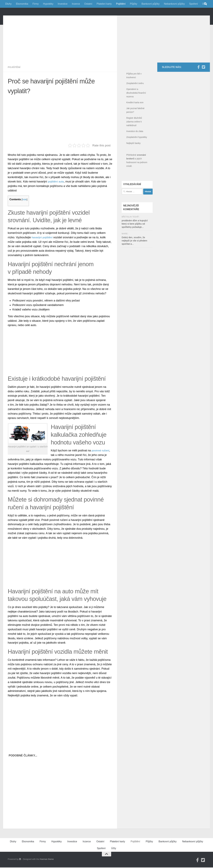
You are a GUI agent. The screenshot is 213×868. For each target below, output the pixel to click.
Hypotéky (48, 4)
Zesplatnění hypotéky (137, 151)
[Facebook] (198, 81)
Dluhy (8, 4)
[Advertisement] (62, 51)
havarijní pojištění (42, 251)
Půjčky (134, 4)
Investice (63, 4)
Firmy (36, 4)
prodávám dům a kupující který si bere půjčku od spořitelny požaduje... (135, 238)
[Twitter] (203, 81)
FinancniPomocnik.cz (40, 18)
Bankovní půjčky (151, 4)
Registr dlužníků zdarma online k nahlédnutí (134, 136)
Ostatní (88, 4)
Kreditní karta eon (135, 116)
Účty (114, 862)
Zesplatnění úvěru (135, 97)
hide (25, 213)
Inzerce (76, 4)
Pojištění (121, 4)
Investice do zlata (135, 145)
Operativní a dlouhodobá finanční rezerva (136, 107)
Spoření (193, 4)
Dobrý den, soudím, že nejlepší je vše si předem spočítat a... (134, 254)
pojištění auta (56, 195)
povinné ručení (101, 464)
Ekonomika (22, 4)
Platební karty (104, 4)
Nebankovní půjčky (174, 4)
